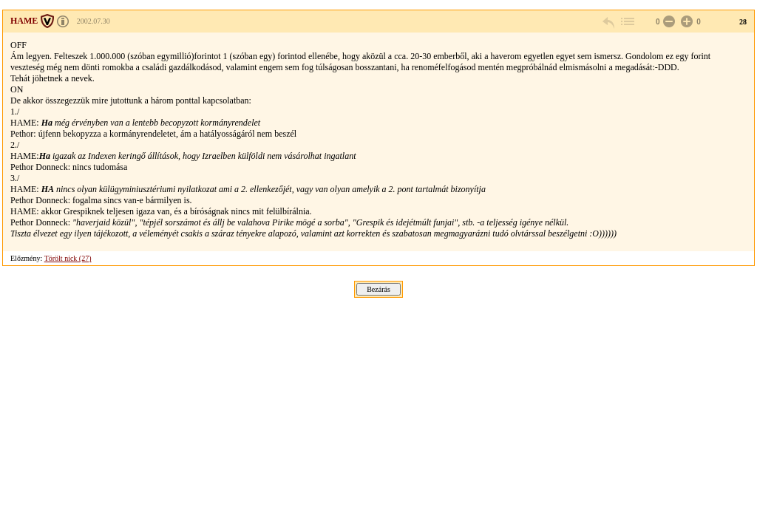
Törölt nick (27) (68, 258)
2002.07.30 (94, 21)
